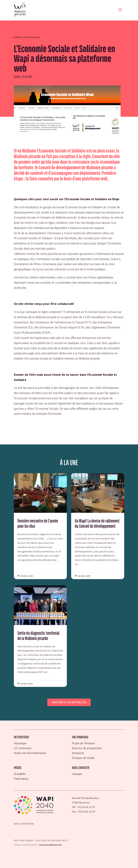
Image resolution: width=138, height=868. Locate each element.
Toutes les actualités (27, 37)
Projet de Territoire (83, 743)
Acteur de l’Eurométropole (30, 753)
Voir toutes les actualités (69, 702)
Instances (78, 753)
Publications (21, 779)
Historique (20, 743)
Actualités (20, 774)
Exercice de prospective (87, 748)
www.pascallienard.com (50, 845)
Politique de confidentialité (52, 840)
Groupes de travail (83, 758)
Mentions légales (24, 840)
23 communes (23, 748)
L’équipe (77, 774)
